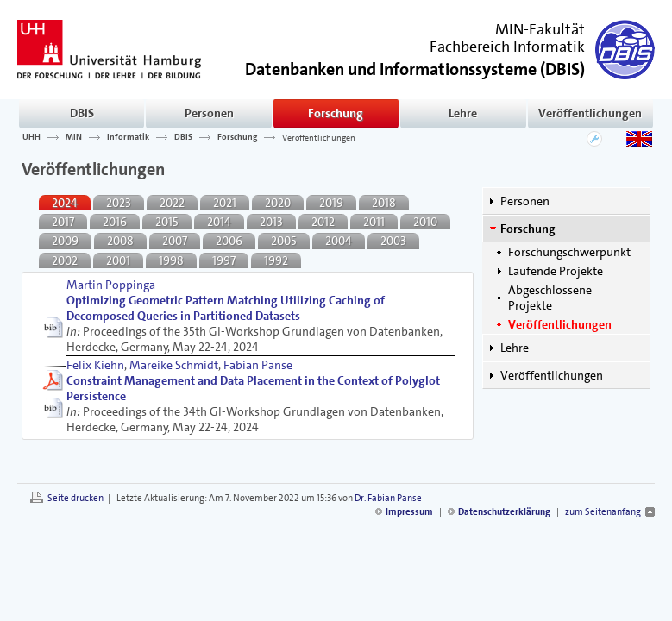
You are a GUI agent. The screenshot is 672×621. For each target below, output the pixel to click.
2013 (271, 222)
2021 (225, 203)
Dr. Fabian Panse (388, 498)
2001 (118, 260)
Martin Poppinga (111, 285)
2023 (119, 203)
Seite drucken (75, 498)
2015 (167, 222)
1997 (224, 260)
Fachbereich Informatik (507, 47)
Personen (209, 113)
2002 (65, 260)
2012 (323, 222)
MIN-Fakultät (540, 29)
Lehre (463, 113)
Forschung (336, 113)
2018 (384, 203)
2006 (229, 241)
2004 (339, 241)
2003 (393, 241)
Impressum (409, 512)
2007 (175, 241)
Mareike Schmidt (174, 365)
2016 (115, 222)
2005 (284, 241)
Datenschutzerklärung (504, 512)
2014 (219, 222)
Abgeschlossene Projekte (550, 298)
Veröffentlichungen (590, 113)
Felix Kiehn (95, 365)
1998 (171, 260)
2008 (120, 241)
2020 (278, 203)
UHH (31, 137)
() (415, 68)
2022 (172, 203)
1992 (276, 260)
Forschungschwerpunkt (569, 252)
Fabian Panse (258, 365)
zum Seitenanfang (603, 512)
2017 (63, 222)
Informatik (128, 137)
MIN (74, 137)
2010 (425, 222)
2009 (65, 241)
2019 (331, 203)
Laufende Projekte (556, 271)
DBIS (82, 113)
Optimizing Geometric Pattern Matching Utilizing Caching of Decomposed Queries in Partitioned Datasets (226, 308)
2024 (65, 203)
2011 (374, 222)
